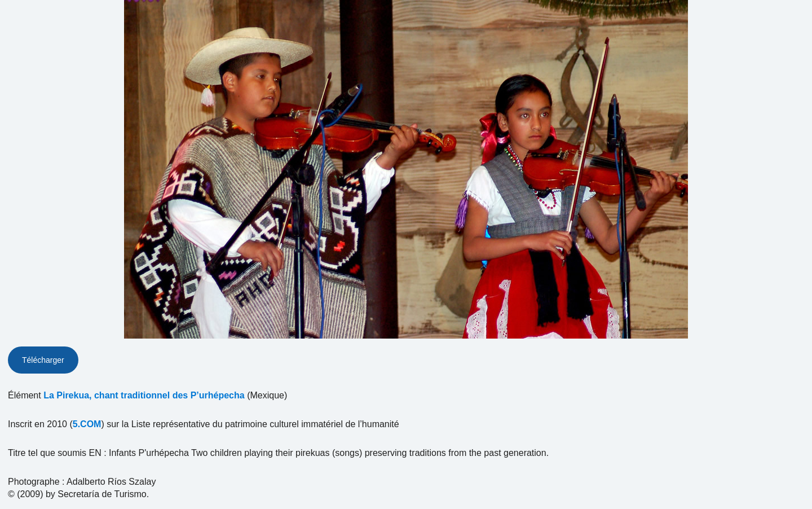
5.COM (87, 424)
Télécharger (43, 360)
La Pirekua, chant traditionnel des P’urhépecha (144, 395)
